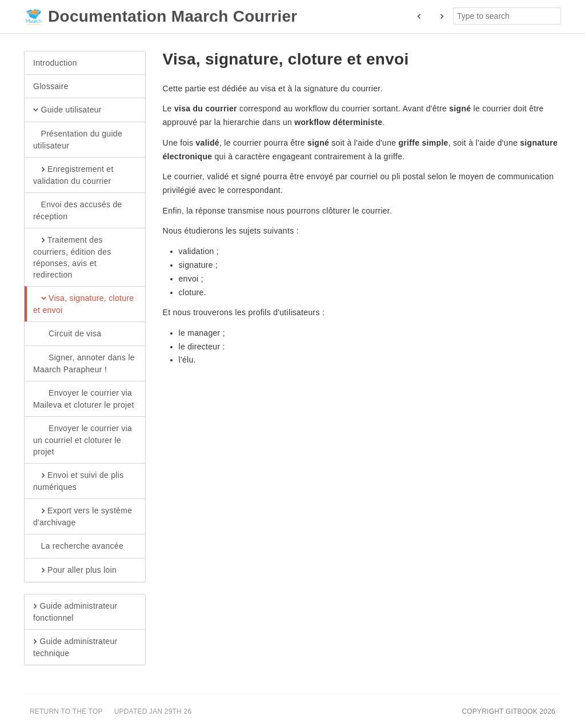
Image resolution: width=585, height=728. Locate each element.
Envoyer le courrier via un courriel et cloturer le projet (83, 440)
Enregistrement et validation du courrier (73, 175)
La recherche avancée (78, 546)
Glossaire (51, 86)
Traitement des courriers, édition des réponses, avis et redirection (72, 257)
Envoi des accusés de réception (78, 210)
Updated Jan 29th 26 (153, 711)
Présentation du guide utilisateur (78, 139)
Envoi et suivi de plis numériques (78, 481)
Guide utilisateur (67, 110)
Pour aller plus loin (75, 570)
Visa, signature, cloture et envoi (83, 304)
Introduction (55, 63)
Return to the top (66, 711)
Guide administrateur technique (75, 647)
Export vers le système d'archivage (83, 516)
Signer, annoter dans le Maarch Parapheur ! (84, 363)
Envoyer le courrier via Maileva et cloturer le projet (84, 399)
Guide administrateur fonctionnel (75, 612)
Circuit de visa (67, 334)
